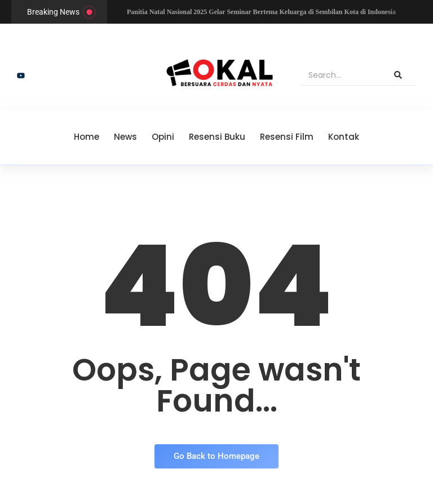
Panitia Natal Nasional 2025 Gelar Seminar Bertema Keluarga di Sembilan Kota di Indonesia (261, 12)
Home (87, 137)
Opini (163, 137)
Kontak (344, 137)
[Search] (340, 76)
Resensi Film (287, 137)
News (125, 137)
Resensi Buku (217, 137)
